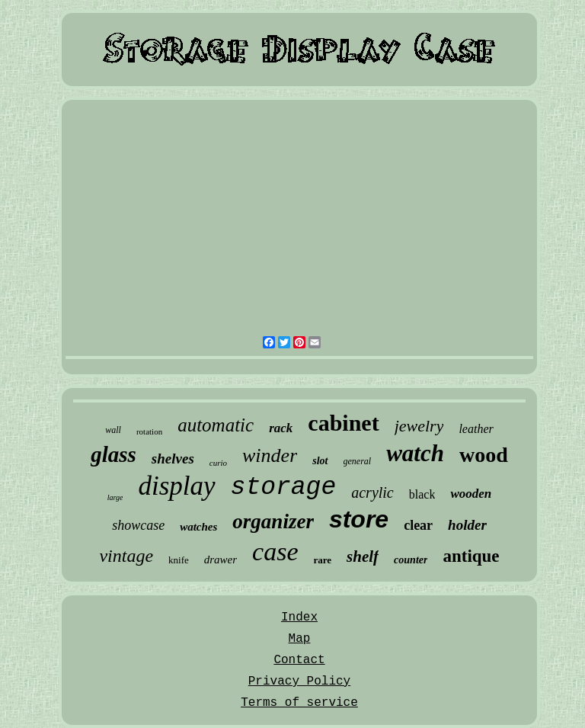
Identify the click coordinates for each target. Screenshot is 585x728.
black (422, 494)
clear (418, 525)
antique (471, 556)
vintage (126, 556)
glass (113, 454)
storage (284, 487)
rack (281, 428)
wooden (471, 494)
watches (198, 527)
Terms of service (299, 703)
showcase (138, 525)
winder (270, 455)
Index (299, 617)
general (358, 461)
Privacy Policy (299, 681)
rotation (149, 431)
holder (467, 525)
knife (179, 560)
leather (476, 429)
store (359, 519)
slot (320, 461)
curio (218, 463)
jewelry (419, 426)
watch (415, 453)
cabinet (343, 423)
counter (411, 560)
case (275, 552)
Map (300, 639)
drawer (221, 560)
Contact (299, 660)
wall (113, 430)
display (176, 486)
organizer (273, 521)
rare (323, 560)
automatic (216, 425)
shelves (173, 459)
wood (484, 455)
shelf (363, 556)
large (115, 497)
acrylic (372, 492)
